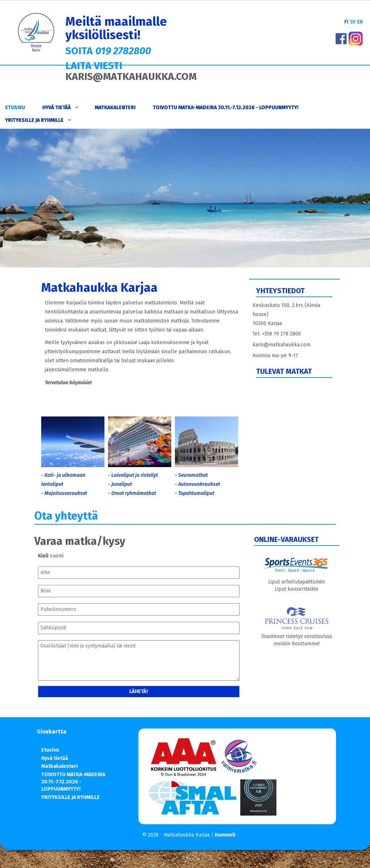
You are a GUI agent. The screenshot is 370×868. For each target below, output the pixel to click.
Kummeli (225, 835)
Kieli (43, 556)
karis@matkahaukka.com (281, 345)
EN (360, 22)
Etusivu (15, 108)
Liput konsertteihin (296, 589)
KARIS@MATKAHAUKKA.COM (131, 76)
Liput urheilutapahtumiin (296, 582)
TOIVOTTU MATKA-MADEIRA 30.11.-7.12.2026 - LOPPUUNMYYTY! (226, 108)
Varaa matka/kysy (80, 541)
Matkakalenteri (115, 108)
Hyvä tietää (60, 108)
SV (353, 22)
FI (346, 22)
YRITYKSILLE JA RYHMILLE (38, 120)
